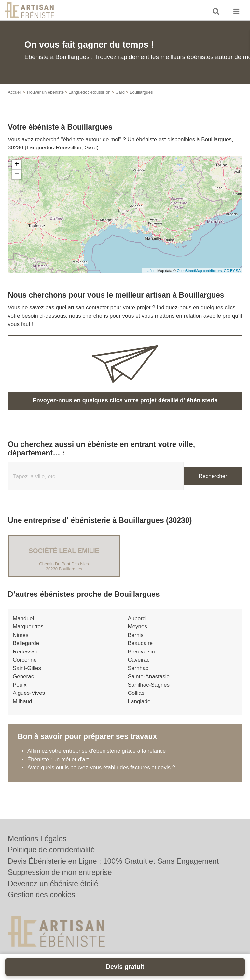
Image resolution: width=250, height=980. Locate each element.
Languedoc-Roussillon (90, 92)
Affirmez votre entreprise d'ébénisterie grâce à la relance (97, 751)
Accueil (15, 92)
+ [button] (17, 165)
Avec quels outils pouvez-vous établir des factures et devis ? (101, 768)
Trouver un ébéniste (45, 92)
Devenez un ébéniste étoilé (53, 884)
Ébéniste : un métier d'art (58, 759)
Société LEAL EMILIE (64, 551)
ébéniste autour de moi (91, 140)
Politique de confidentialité (51, 850)
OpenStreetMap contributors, (200, 271)
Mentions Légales (37, 839)
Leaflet (149, 271)
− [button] (17, 175)
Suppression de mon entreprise (60, 872)
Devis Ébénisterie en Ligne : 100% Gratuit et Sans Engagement (113, 861)
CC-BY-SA (232, 271)
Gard (120, 92)
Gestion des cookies (42, 895)
